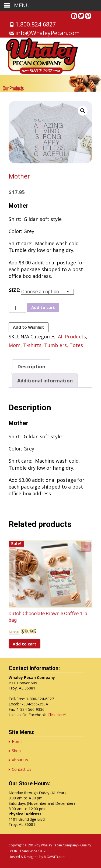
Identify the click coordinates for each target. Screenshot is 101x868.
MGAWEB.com (55, 857)
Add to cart (43, 307)
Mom (15, 345)
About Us (20, 760)
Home (17, 741)
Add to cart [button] (25, 644)
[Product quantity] (17, 308)
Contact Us (22, 769)
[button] (83, 111)
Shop (16, 751)
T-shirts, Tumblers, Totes (53, 345)
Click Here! (57, 715)
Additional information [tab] (45, 381)
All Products (72, 337)
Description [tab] (31, 366)
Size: (15, 290)
